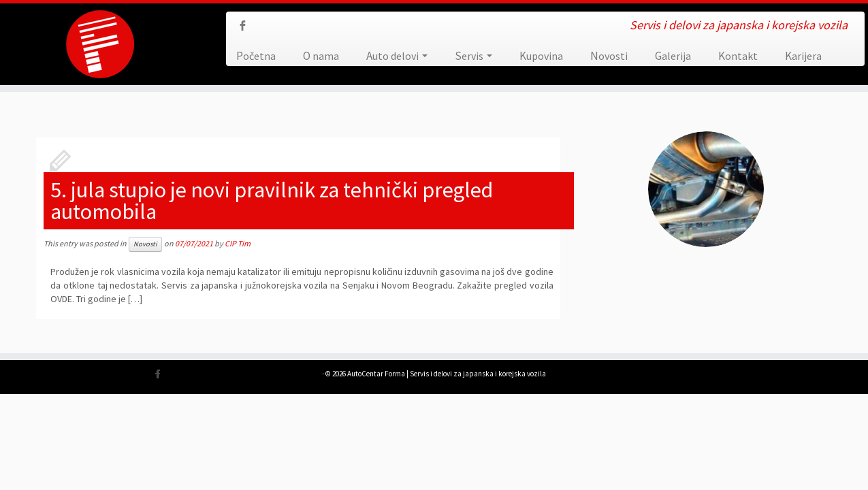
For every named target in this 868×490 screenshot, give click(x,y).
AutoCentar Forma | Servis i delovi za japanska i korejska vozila (447, 374)
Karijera (803, 56)
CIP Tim (238, 243)
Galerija (673, 56)
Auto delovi (397, 56)
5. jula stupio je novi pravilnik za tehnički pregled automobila (272, 201)
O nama (321, 56)
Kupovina (541, 56)
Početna (256, 56)
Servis (473, 56)
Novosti (609, 56)
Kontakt (738, 56)
